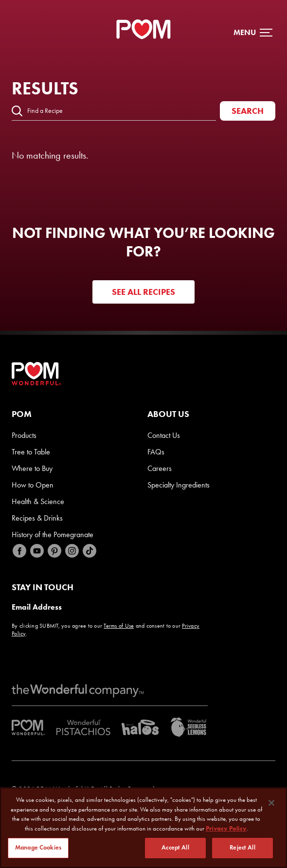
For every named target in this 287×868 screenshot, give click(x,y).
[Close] (271, 803)
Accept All (175, 848)
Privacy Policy (226, 828)
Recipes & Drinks (37, 518)
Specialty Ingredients (179, 485)
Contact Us (164, 435)
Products (24, 435)
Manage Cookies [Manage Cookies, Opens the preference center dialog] (38, 848)
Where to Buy (32, 468)
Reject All (242, 848)
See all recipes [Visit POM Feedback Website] (143, 292)
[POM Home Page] (143, 29)
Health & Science (38, 501)
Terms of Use (119, 626)
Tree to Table (31, 452)
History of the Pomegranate (53, 534)
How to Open (33, 485)
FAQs (156, 452)
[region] (143, 828)
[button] (253, 33)
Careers (160, 468)
